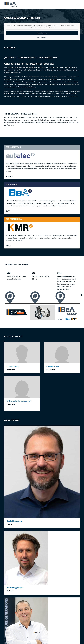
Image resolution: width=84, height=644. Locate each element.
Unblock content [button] (42, 33)
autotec (9, 176)
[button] (4, 640)
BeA (8, 211)
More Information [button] (42, 38)
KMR (8, 246)
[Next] (81, 295)
